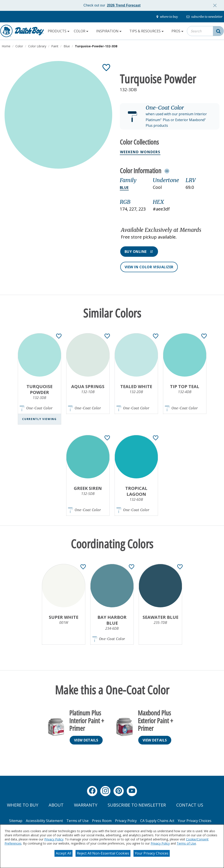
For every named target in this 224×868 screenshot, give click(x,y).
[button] (170, 116)
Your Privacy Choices (152, 853)
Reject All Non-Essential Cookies (103, 853)
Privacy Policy (54, 839)
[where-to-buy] (167, 17)
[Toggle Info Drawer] (167, 171)
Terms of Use (186, 843)
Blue (124, 188)
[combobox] (205, 31)
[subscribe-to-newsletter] (204, 17)
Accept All (63, 853)
